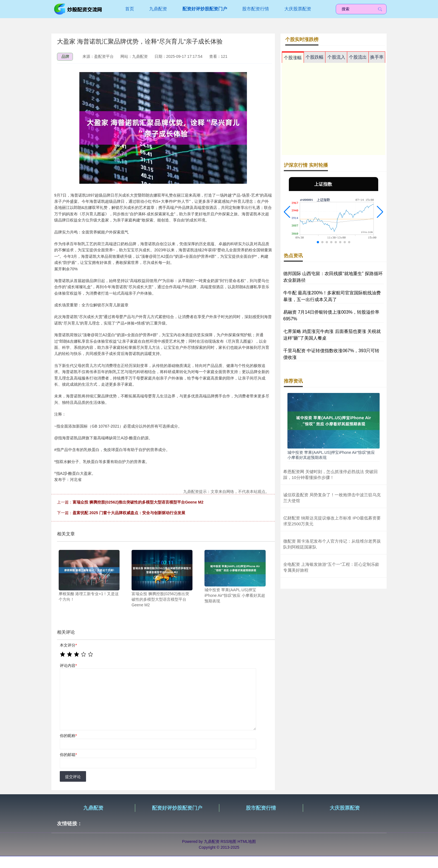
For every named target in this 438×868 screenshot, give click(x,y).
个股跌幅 (315, 57)
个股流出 (358, 57)
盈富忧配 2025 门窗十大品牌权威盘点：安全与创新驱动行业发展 (129, 513)
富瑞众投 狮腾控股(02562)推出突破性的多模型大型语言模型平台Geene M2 (138, 502)
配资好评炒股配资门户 (205, 9)
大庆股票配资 (298, 9)
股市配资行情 (256, 9)
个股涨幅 (293, 58)
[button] (287, 212)
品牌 (65, 56)
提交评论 (73, 777)
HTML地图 (247, 841)
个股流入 (336, 57)
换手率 (377, 57)
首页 (130, 9)
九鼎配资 (158, 9)
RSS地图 (228, 841)
